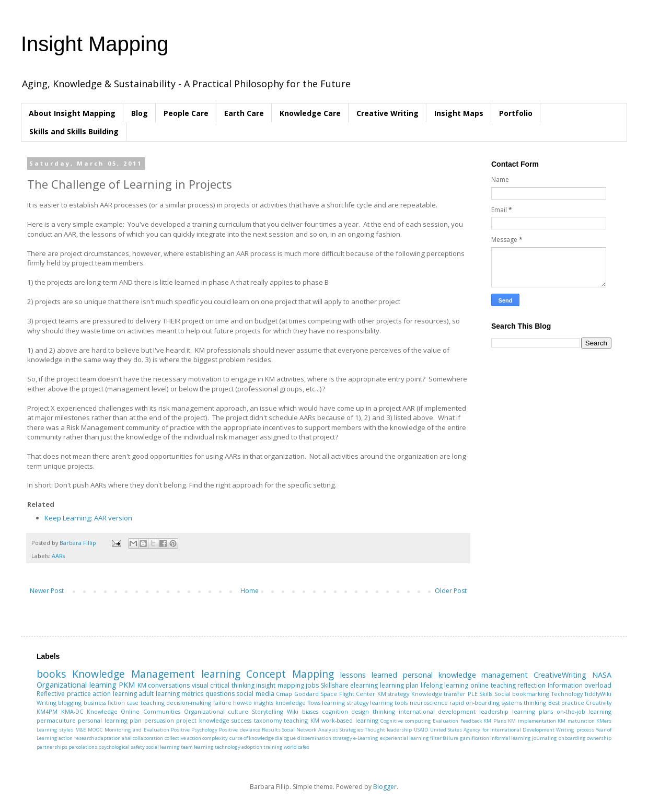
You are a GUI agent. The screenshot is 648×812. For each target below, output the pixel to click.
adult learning (159, 694)
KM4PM (47, 711)
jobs (312, 685)
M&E (81, 730)
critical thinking (232, 685)
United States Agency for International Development (492, 730)
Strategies (351, 730)
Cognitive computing (406, 721)
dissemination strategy (325, 738)
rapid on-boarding (475, 703)
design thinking (373, 711)
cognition (335, 711)
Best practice (566, 703)
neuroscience (429, 703)
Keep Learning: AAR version (88, 518)
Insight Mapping (95, 44)
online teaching (493, 685)
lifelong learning (445, 685)
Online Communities (151, 711)
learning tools (389, 703)
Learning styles (55, 730)
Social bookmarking (522, 694)
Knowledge (102, 711)
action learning (115, 694)
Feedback (471, 721)
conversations (169, 685)
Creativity (599, 703)
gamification (475, 738)
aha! (127, 738)
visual (200, 685)
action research (76, 738)
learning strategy (345, 703)
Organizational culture (216, 711)
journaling (545, 738)
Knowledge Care (310, 113)
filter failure (444, 738)
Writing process (575, 730)
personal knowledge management (466, 675)
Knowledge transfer (439, 694)
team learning (197, 747)
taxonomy (268, 720)
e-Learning (366, 738)
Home (250, 591)
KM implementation (532, 721)
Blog (140, 113)
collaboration (148, 738)
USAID (421, 730)
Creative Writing (387, 113)
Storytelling (268, 711)
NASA (602, 675)
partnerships (52, 747)
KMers (604, 721)
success (241, 720)
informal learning (511, 738)
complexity (215, 738)
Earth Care (244, 113)
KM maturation (576, 721)
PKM (127, 685)
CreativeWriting (560, 675)
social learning (163, 747)
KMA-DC (72, 711)
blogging (70, 703)
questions (220, 694)
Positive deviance (239, 730)
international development (437, 711)
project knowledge (202, 720)
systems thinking (524, 703)
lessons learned (369, 675)
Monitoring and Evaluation (137, 730)
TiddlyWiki (598, 694)
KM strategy (394, 694)
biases (310, 711)
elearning (364, 685)
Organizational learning (77, 685)
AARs (58, 556)
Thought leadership (388, 730)
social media (255, 694)
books (51, 674)
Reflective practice (64, 694)
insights (263, 703)
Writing (47, 703)
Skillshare (335, 685)
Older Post (451, 591)
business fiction (104, 703)
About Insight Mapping (72, 113)
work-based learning (350, 720)
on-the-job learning (584, 711)
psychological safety (121, 747)
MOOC (95, 730)
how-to (242, 703)
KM (142, 685)
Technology (567, 694)
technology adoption (239, 747)
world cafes (297, 747)
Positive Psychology (194, 730)
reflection (531, 685)
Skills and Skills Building (74, 131)
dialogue (285, 738)
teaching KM (301, 720)
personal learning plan (110, 720)
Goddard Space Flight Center (335, 694)
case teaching (145, 703)
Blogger (385, 787)
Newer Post (47, 591)
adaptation (108, 738)
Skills (486, 694)
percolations (83, 747)
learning (221, 674)
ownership (599, 738)
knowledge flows (298, 703)
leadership (494, 711)
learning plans (533, 711)
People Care (186, 113)
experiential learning (404, 738)
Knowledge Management (134, 674)
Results (271, 730)
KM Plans (495, 721)
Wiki (293, 711)
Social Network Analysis (310, 730)
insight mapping (280, 685)
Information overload (580, 685)
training (273, 747)
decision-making (189, 703)
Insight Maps (459, 113)
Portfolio (516, 113)
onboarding (572, 738)
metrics (192, 694)
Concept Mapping (290, 674)
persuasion (159, 720)
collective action (183, 738)
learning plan (400, 685)
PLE (473, 694)
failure (222, 703)
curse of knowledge (252, 738)
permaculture (56, 720)
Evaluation (445, 721)
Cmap (284, 694)
